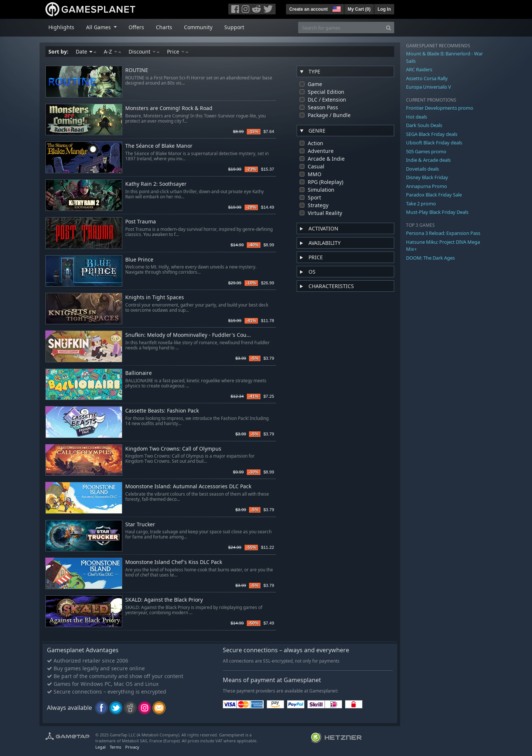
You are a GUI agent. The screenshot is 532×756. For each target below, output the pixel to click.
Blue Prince (139, 260)
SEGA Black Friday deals (432, 134)
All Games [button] (99, 27)
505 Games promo (426, 151)
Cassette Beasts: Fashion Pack (162, 411)
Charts (164, 27)
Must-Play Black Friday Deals (437, 212)
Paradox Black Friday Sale (434, 195)
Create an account (308, 9)
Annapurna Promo (427, 186)
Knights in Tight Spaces (155, 297)
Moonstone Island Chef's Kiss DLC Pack (174, 562)
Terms (115, 747)
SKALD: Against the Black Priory (164, 600)
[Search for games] (341, 28)
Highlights (61, 27)
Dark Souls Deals (424, 125)
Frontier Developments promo (440, 108)
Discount (144, 52)
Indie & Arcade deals (428, 160)
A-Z (112, 52)
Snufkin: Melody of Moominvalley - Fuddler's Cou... (188, 335)
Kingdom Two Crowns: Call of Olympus (173, 449)
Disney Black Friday (427, 177)
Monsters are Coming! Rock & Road (169, 108)
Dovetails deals (422, 169)
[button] (336, 8)
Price (178, 52)
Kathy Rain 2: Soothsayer (156, 184)
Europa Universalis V (429, 87)
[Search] (388, 28)
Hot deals (417, 117)
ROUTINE (137, 70)
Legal (100, 747)
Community (198, 27)
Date (86, 52)
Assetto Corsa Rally (427, 78)
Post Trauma (141, 222)
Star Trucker (140, 525)
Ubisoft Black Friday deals (434, 143)
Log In (384, 9)
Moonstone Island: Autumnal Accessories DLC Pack (188, 487)
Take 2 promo (421, 203)
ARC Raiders (419, 69)
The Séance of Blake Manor (159, 146)
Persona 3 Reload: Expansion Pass (443, 233)
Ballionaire (139, 373)
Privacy (132, 747)
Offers (136, 27)
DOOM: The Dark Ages (430, 258)
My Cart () (359, 9)
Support (234, 27)
